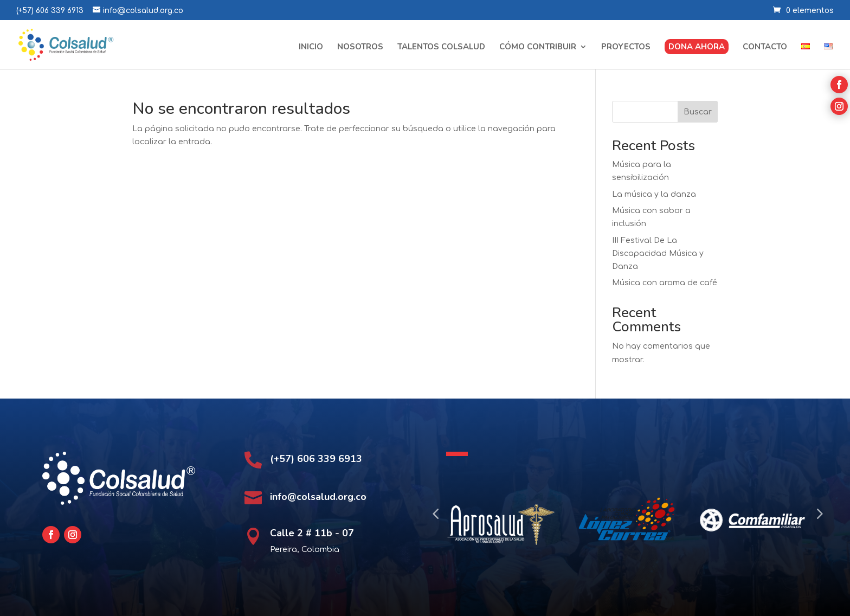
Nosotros (360, 47)
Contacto (765, 47)
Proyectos (626, 47)
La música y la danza (654, 194)
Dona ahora (697, 47)
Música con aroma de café (665, 283)
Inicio (311, 47)
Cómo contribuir (538, 47)
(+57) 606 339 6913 (50, 11)
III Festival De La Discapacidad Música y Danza (658, 254)
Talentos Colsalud (441, 47)
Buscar (698, 112)
